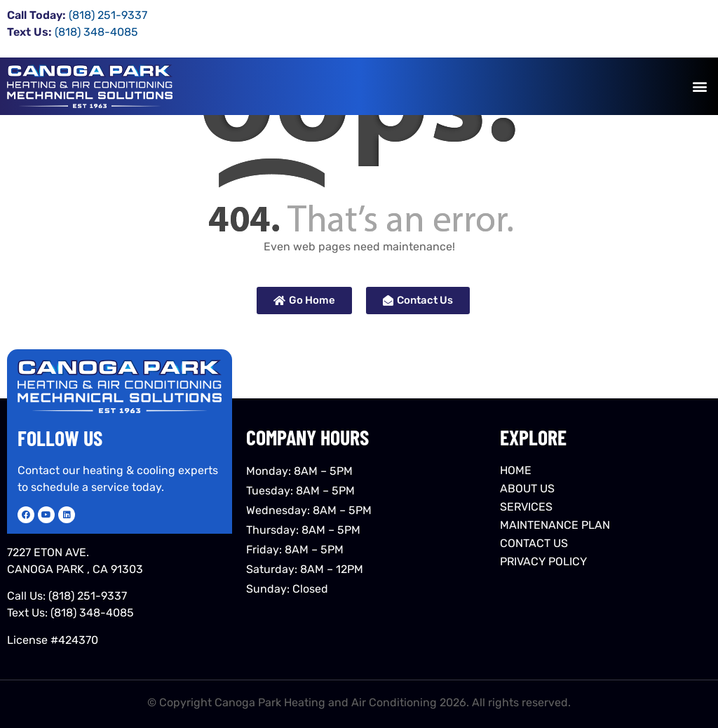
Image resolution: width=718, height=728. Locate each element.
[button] (699, 87)
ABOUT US (527, 488)
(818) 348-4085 (92, 613)
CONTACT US (534, 543)
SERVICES (526, 507)
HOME (516, 470)
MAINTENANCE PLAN (555, 525)
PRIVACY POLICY (543, 561)
